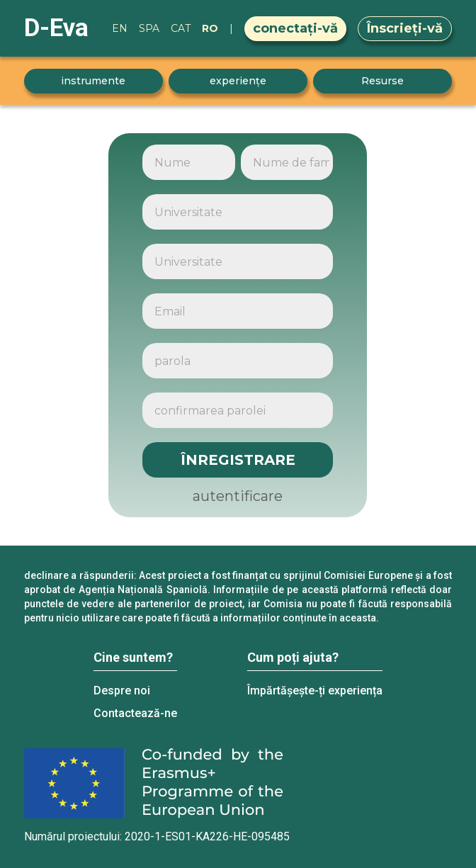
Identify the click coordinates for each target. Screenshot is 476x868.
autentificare (238, 496)
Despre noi (122, 691)
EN (120, 28)
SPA (149, 28)
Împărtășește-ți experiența (315, 691)
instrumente (93, 81)
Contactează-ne (135, 713)
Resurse (382, 81)
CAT (181, 28)
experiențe (238, 81)
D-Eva (56, 28)
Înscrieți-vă (405, 28)
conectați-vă (295, 28)
